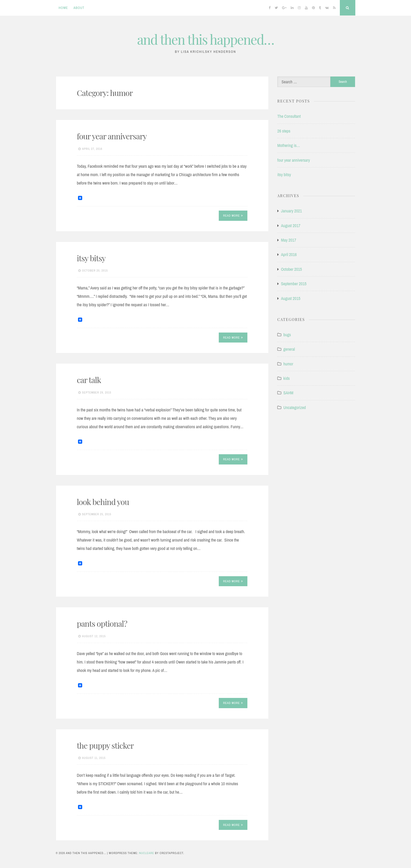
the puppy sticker (105, 746)
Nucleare (147, 853)
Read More (233, 216)
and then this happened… (205, 39)
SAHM (288, 393)
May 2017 (289, 240)
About (79, 8)
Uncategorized (295, 407)
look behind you (103, 502)
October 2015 (292, 269)
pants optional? (102, 624)
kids (287, 378)
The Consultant (289, 116)
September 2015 (294, 284)
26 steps (284, 131)
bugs (287, 335)
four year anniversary (112, 136)
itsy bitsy (91, 258)
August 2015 (291, 298)
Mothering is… (289, 145)
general (289, 349)
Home (63, 8)
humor (288, 364)
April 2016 (289, 254)
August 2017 (291, 226)
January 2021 (292, 211)
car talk (89, 380)
